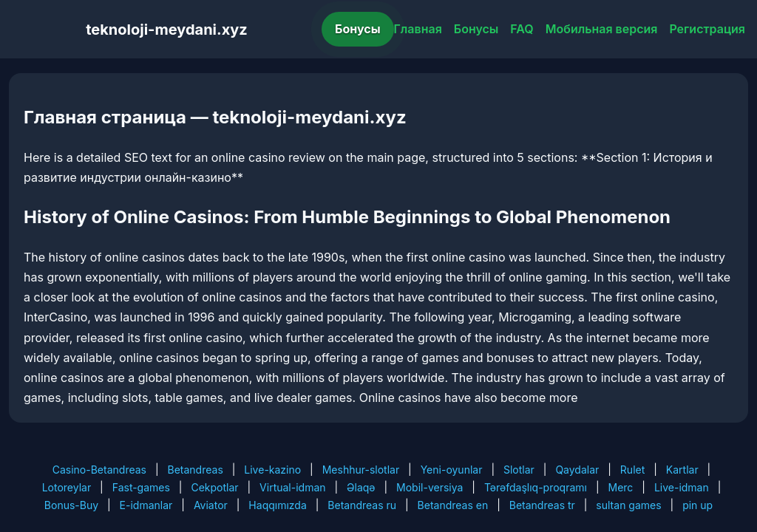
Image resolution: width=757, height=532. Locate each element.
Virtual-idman (292, 487)
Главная (418, 29)
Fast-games (141, 487)
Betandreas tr (542, 505)
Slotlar (519, 470)
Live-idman (682, 487)
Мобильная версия (602, 29)
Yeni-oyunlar (452, 470)
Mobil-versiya (430, 487)
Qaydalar (577, 470)
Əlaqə (361, 487)
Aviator (211, 505)
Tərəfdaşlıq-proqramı (536, 487)
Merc (621, 487)
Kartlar (682, 470)
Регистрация (707, 29)
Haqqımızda (277, 505)
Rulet (632, 470)
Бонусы (358, 29)
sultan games (628, 505)
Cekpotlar (214, 487)
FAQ (522, 29)
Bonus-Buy (71, 505)
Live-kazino (272, 470)
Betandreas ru (362, 505)
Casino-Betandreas (99, 470)
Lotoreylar (67, 487)
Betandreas (196, 470)
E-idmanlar (146, 505)
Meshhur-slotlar (361, 470)
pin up (697, 505)
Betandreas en (453, 505)
